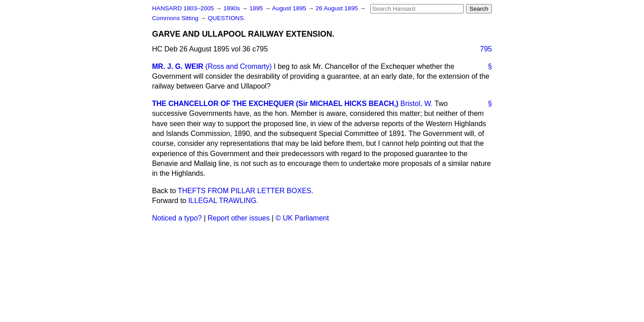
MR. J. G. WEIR (178, 66)
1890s (232, 8)
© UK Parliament (302, 218)
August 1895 (290, 8)
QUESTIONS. (227, 18)
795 (486, 49)
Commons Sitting (176, 18)
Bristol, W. (416, 104)
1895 (257, 8)
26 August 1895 (338, 8)
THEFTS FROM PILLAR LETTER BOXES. (246, 191)
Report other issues (239, 218)
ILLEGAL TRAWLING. (223, 201)
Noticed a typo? (177, 218)
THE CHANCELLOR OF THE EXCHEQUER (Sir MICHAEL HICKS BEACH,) (275, 104)
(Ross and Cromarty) (238, 66)
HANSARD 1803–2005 (183, 8)
